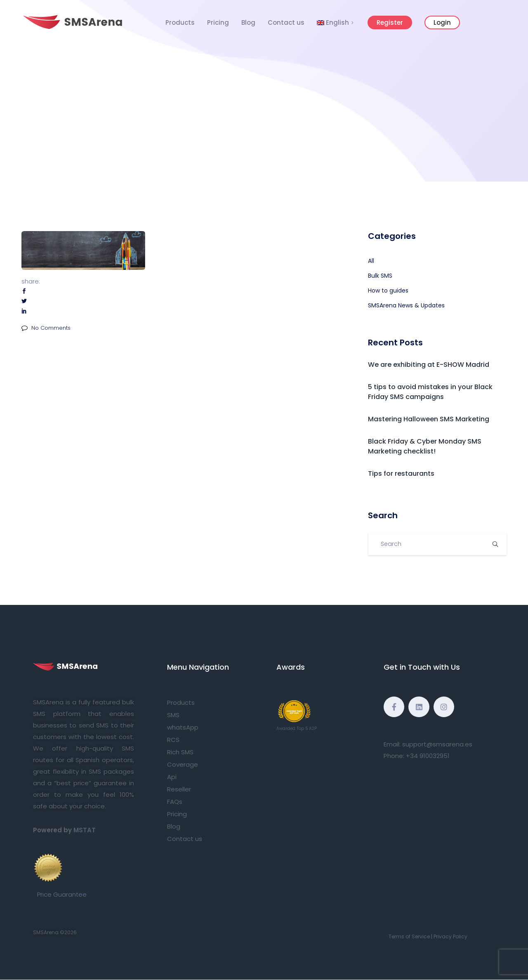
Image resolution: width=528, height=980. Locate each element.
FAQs (175, 802)
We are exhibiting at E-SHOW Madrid (429, 365)
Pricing (218, 22)
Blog (248, 22)
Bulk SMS (380, 276)
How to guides (388, 290)
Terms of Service (409, 936)
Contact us (286, 22)
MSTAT (85, 830)
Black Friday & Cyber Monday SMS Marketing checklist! (425, 446)
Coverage (183, 764)
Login (442, 22)
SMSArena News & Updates (406, 305)
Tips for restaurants (401, 473)
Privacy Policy (450, 936)
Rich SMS (180, 752)
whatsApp (183, 727)
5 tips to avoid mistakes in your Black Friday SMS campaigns (430, 392)
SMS (173, 715)
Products (180, 22)
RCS (173, 740)
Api (172, 777)
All (371, 261)
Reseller (179, 789)
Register (390, 22)
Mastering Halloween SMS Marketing (429, 419)
